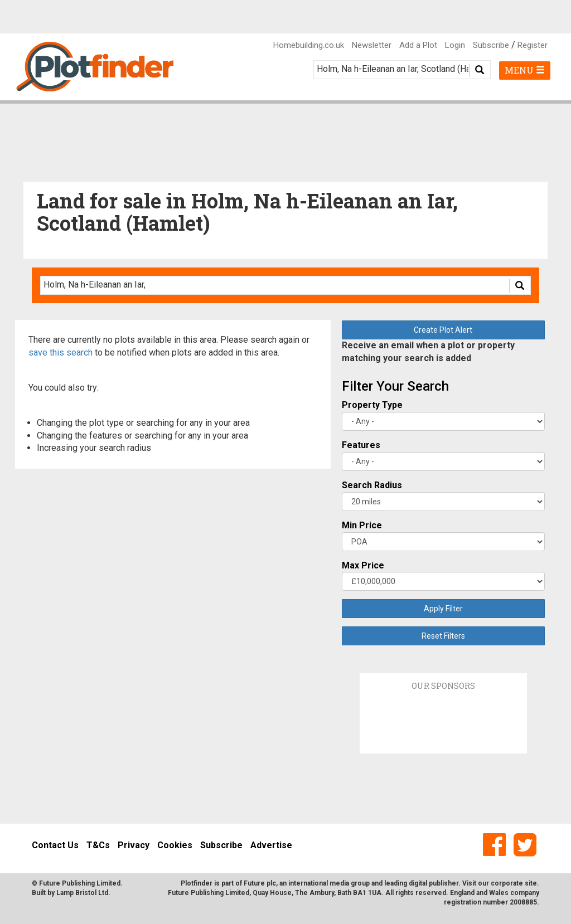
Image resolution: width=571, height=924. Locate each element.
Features (361, 445)
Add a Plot (418, 45)
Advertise (271, 845)
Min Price (362, 525)
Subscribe (491, 45)
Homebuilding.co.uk (309, 45)
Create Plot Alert (443, 330)
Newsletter (372, 45)
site (531, 883)
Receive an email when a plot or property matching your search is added (428, 352)
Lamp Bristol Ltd (82, 893)
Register (533, 45)
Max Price (363, 565)
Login (455, 45)
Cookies (175, 845)
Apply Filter (443, 609)
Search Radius (372, 485)
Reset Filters (443, 636)
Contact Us (55, 845)
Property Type (372, 405)
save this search (61, 352)
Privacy (134, 845)
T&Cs (98, 845)
